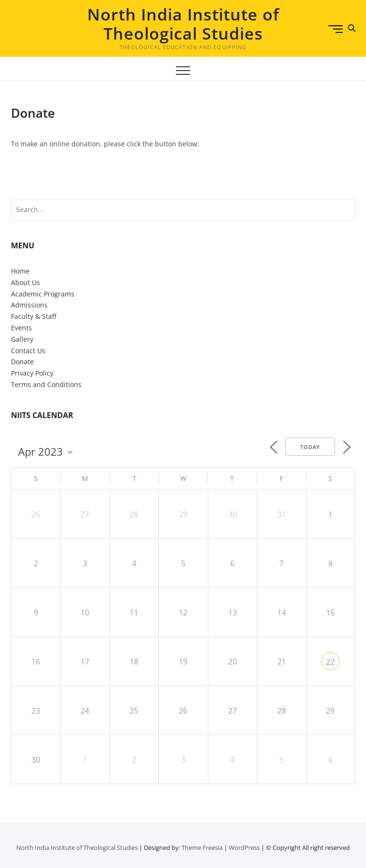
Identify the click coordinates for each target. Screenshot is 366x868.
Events (21, 328)
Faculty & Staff (34, 316)
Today (310, 447)
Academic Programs (43, 294)
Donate (22, 362)
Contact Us (28, 351)
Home (20, 271)
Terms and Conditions (46, 384)
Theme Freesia (202, 848)
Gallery (22, 339)
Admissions (29, 305)
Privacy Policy (32, 373)
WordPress (244, 848)
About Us (25, 282)
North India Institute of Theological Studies (183, 24)
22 (330, 662)
